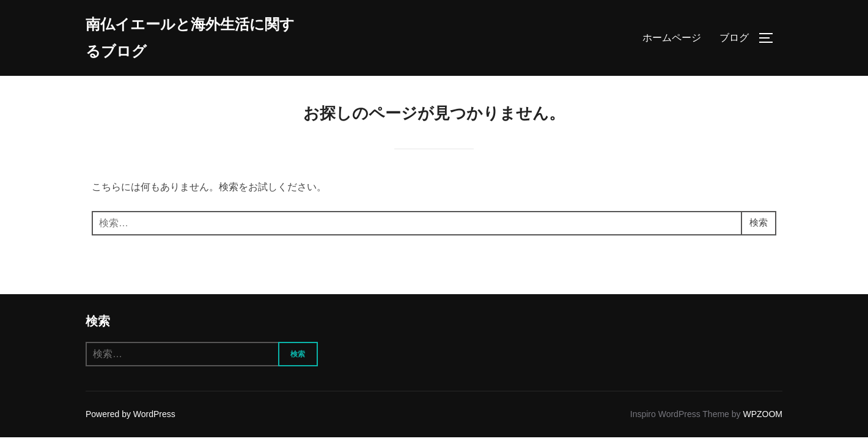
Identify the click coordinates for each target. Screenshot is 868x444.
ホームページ (672, 39)
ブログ (734, 39)
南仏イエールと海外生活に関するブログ (190, 39)
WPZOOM (763, 421)
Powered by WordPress (131, 421)
